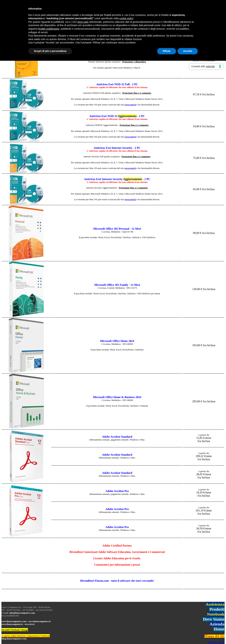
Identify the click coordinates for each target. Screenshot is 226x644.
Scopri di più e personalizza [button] (50, 51)
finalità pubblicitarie (49, 29)
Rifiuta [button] (167, 51)
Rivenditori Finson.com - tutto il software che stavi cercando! (117, 581)
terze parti (83, 22)
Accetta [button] (188, 51)
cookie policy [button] (126, 18)
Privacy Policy (216, 642)
